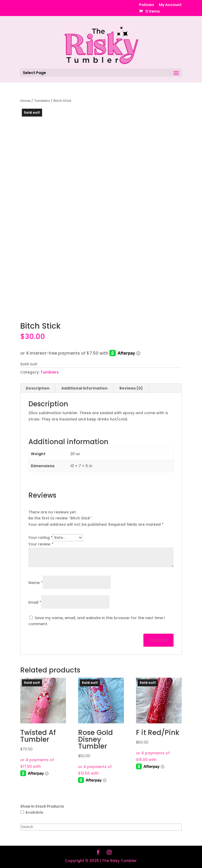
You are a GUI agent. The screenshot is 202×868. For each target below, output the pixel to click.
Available (34, 812)
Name (36, 583)
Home (25, 101)
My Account (170, 5)
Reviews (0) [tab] (131, 388)
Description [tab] (38, 388)
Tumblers (42, 101)
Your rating (41, 538)
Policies (147, 5)
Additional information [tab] (84, 388)
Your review (41, 544)
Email (35, 602)
